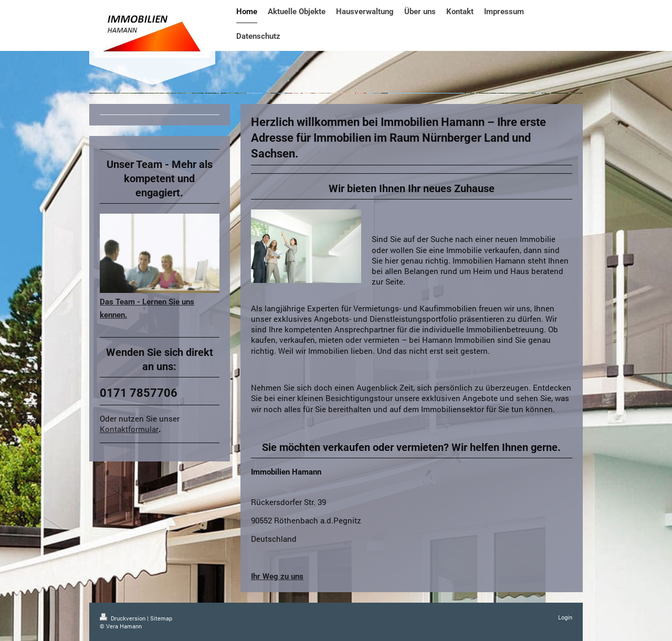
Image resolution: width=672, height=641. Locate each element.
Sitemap (161, 618)
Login (565, 617)
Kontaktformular (129, 429)
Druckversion (123, 618)
